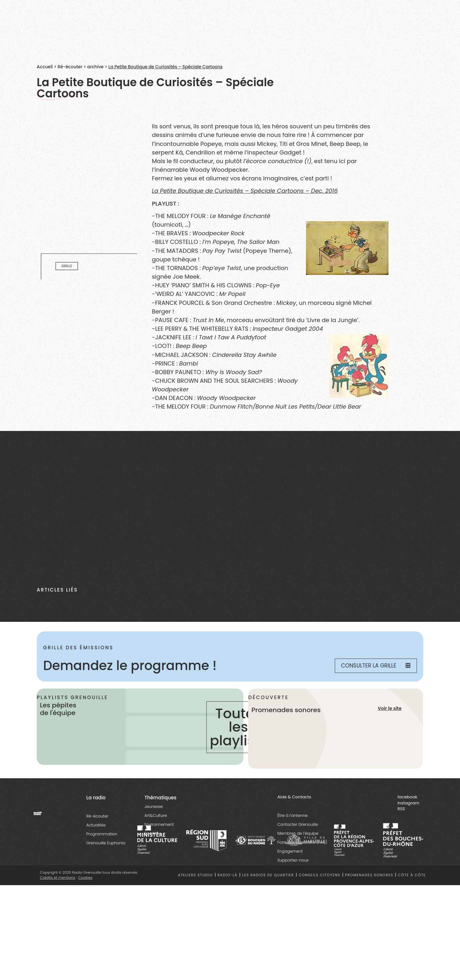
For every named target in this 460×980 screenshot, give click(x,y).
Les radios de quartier (268, 875)
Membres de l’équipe (298, 834)
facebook (407, 797)
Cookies (85, 878)
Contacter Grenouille (298, 825)
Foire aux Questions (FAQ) (302, 843)
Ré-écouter (70, 67)
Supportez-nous (293, 860)
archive (95, 67)
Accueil (45, 67)
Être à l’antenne (292, 816)
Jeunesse (153, 807)
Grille (67, 266)
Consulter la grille (376, 666)
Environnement (159, 825)
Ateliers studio (196, 875)
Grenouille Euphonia (106, 843)
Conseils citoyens (319, 875)
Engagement (290, 852)
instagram (408, 803)
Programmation (102, 834)
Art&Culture (156, 816)
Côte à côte (412, 875)
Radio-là (228, 875)
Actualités (96, 825)
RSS (401, 809)
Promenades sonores (369, 875)
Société (152, 834)
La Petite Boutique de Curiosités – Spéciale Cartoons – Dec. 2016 (245, 191)
